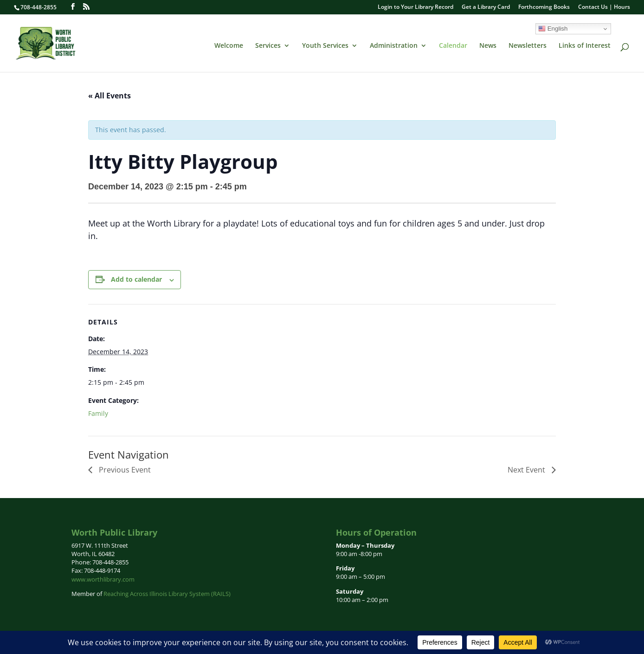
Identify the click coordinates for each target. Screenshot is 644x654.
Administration (394, 46)
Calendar (453, 46)
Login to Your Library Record (415, 7)
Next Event (527, 470)
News (488, 46)
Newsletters (528, 46)
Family (98, 413)
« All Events (109, 96)
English (553, 29)
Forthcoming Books (544, 7)
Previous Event (124, 470)
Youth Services (325, 46)
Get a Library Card (486, 7)
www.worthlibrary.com (103, 579)
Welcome (229, 46)
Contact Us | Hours (604, 7)
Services (268, 46)
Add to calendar (136, 279)
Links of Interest (585, 46)
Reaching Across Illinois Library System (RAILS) (167, 594)
